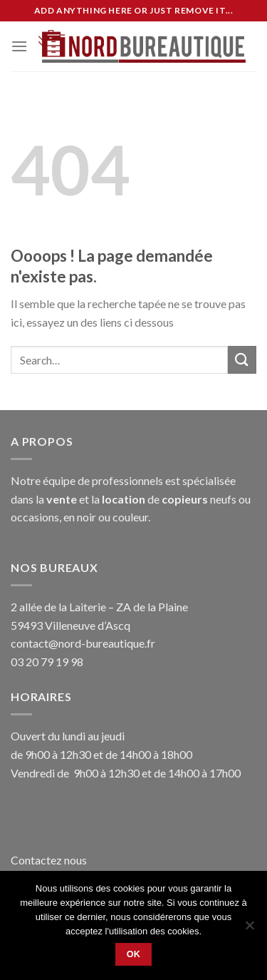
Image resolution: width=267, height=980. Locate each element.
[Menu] (19, 46)
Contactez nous (49, 860)
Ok (134, 954)
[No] (249, 929)
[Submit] (242, 360)
